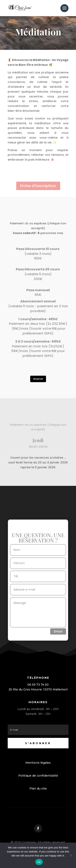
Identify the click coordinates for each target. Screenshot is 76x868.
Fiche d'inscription (38, 186)
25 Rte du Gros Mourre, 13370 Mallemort (38, 689)
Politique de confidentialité (38, 776)
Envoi (58, 631)
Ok (39, 862)
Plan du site (38, 789)
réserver (38, 379)
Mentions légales (38, 763)
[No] (71, 855)
